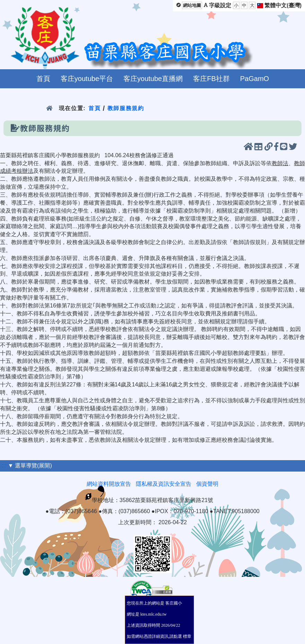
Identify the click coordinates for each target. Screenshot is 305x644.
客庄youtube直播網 (153, 79)
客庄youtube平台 (87, 79)
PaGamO (255, 79)
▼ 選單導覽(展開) (30, 466)
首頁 (43, 79)
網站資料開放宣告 (109, 484)
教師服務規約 (126, 108)
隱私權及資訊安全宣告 (164, 484)
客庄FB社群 (211, 79)
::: (4, 466)
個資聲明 (207, 484)
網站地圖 (192, 5)
